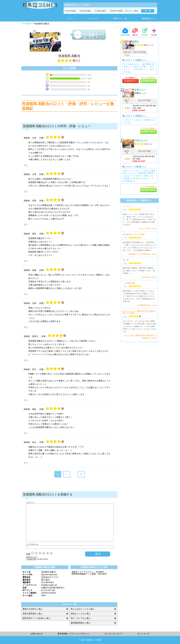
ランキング (93, 19)
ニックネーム (32, 544)
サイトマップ (143, 634)
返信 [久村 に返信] (26, 165)
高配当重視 (101, 11)
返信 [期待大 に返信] (26, 360)
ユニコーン (128, 206)
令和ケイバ (140, 90)
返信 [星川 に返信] (26, 400)
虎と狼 (126, 260)
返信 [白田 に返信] (26, 327)
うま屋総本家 (129, 283)
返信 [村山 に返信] (26, 463)
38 (81, 474)
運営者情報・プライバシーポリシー (73, 634)
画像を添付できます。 (32, 557)
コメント (30, 503)
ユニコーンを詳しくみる (147, 228)
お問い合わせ (37, 634)
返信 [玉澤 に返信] (26, 192)
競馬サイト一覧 (120, 19)
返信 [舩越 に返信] (26, 294)
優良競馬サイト (149, 19)
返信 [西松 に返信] (26, 261)
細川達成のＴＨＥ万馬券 (134, 235)
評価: (28, 554)
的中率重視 (70, 11)
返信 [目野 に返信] (26, 225)
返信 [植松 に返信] (26, 433)
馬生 (137, 42)
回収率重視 (85, 11)
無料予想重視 (117, 11)
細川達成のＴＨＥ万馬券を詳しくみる (142, 254)
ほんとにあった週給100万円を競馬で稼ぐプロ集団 (139, 312)
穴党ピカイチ (141, 140)
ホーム (70, 19)
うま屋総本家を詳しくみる (146, 305)
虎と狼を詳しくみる (149, 277)
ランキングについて (113, 634)
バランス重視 (132, 11)
